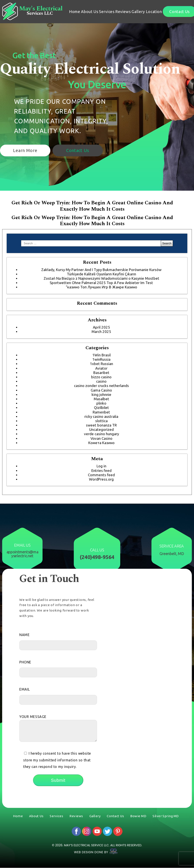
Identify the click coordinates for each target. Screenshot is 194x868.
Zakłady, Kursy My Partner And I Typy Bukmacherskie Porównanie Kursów (101, 270)
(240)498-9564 (97, 557)
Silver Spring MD (166, 816)
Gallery (138, 12)
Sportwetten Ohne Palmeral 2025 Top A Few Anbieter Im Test (101, 283)
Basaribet (101, 373)
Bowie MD (138, 816)
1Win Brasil (101, 355)
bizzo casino (101, 377)
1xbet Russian (101, 364)
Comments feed (101, 475)
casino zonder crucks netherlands (101, 386)
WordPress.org (101, 479)
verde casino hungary (101, 434)
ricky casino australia (101, 416)
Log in (101, 466)
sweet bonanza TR (101, 425)
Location (154, 12)
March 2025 (101, 331)
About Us (90, 12)
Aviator (101, 368)
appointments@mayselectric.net (22, 554)
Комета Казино (101, 443)
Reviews (123, 12)
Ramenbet (101, 412)
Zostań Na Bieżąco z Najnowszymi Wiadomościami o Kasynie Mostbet (101, 278)
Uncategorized (101, 429)
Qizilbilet (101, 408)
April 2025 (101, 327)
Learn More (25, 150)
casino (101, 381)
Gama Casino (101, 390)
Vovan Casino (101, 438)
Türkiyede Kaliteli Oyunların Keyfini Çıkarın (101, 274)
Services (107, 12)
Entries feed (101, 470)
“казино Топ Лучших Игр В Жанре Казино (101, 287)
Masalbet (101, 399)
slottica (101, 421)
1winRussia (101, 359)
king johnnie (101, 394)
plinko (101, 403)
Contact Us (78, 150)
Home (75, 12)
